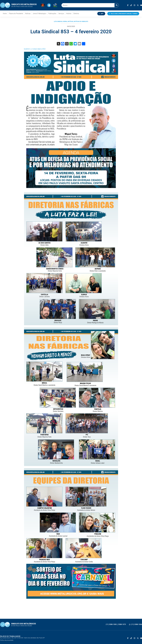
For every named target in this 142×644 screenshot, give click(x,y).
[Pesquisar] (117, 5)
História (69, 14)
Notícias (28, 14)
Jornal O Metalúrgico (39, 14)
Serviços (61, 14)
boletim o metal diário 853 (35, 49)
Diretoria (76, 14)
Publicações (52, 14)
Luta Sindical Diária (60, 21)
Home (5, 14)
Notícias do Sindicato (81, 21)
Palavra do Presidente (16, 14)
